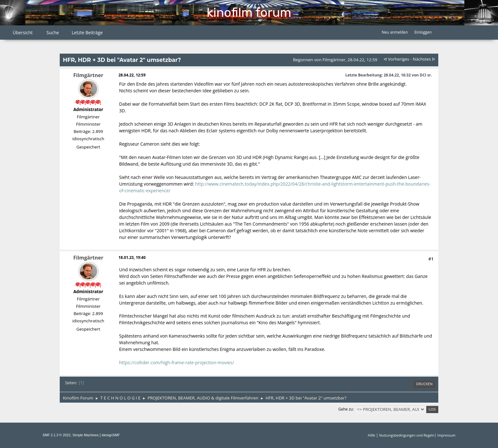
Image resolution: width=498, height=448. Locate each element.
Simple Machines (85, 435)
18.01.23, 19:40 (132, 257)
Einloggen (423, 32)
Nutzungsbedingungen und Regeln (407, 435)
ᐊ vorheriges (396, 59)
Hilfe (371, 435)
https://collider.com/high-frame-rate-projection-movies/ (177, 362)
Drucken (424, 384)
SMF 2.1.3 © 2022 (57, 435)
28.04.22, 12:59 (132, 75)
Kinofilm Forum (249, 13)
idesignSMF (111, 435)
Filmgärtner (88, 75)
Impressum (446, 435)
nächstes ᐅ (424, 59)
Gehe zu (346, 409)
